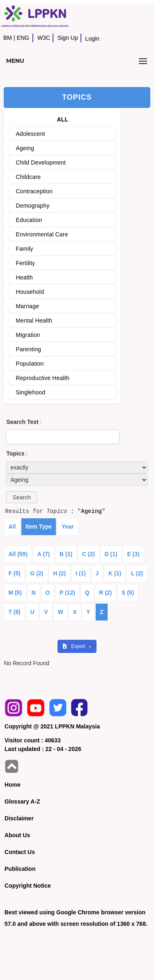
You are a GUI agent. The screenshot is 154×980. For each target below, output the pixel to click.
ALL (62, 119)
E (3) (133, 554)
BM (8, 38)
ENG (23, 38)
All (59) (18, 554)
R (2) (105, 593)
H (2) (59, 573)
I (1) (81, 573)
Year (68, 527)
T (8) (14, 612)
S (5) (128, 593)
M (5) (15, 593)
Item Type (39, 527)
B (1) (66, 554)
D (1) (111, 554)
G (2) (37, 573)
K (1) (115, 573)
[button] (21, 497)
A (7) (44, 554)
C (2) (88, 554)
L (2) (137, 573)
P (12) (67, 593)
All (12, 527)
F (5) (14, 573)
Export (75, 646)
